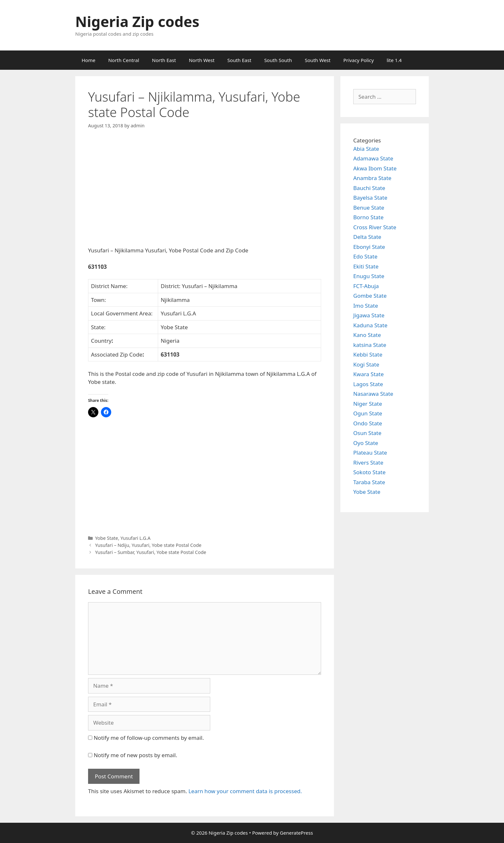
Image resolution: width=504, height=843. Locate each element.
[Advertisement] (205, 193)
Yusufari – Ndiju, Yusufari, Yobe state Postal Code (148, 545)
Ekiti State (366, 266)
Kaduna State (370, 325)
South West (318, 60)
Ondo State (368, 423)
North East (164, 60)
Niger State (368, 404)
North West (202, 60)
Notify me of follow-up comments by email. (149, 738)
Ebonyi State (369, 247)
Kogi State (366, 364)
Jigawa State (369, 315)
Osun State (367, 433)
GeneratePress (297, 833)
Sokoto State (369, 472)
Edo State (365, 256)
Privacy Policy (359, 60)
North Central (124, 60)
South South (278, 60)
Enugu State (369, 276)
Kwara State (369, 374)
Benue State (369, 208)
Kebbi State (368, 354)
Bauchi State (369, 188)
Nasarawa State (373, 394)
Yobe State (107, 538)
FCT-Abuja (366, 286)
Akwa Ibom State (375, 168)
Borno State (368, 217)
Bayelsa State (370, 198)
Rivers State (368, 462)
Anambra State (372, 178)
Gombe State (370, 296)
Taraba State (369, 482)
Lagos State (368, 384)
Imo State (366, 306)
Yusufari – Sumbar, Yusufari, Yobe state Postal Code (151, 552)
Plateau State (370, 453)
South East (239, 60)
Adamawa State (373, 158)
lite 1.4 (394, 60)
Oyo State (366, 443)
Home (89, 60)
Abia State (366, 149)
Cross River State (375, 227)
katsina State (370, 345)
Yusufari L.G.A (135, 538)
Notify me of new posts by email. (135, 755)
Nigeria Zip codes (137, 21)
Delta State (367, 237)
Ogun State (368, 413)
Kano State (367, 335)
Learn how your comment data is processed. (245, 791)
